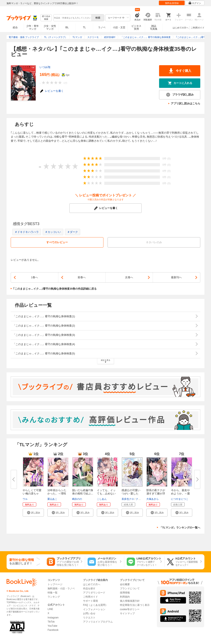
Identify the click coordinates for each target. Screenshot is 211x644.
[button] (33, 513)
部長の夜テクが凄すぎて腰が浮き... (156, 494)
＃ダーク (73, 232)
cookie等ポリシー (130, 609)
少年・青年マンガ (33, 27)
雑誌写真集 (154, 27)
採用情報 (125, 593)
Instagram (53, 618)
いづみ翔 (45, 67)
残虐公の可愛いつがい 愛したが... (131, 494)
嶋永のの (77, 499)
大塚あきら (152, 499)
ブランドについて (130, 589)
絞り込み (46, 18)
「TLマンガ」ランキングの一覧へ (180, 528)
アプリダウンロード (94, 593)
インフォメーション (94, 609)
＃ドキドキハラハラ (27, 232)
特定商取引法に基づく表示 (135, 605)
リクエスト (89, 618)
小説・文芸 (119, 27)
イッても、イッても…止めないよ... (106, 494)
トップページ (55, 584)
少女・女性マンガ (50, 27)
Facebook (53, 630)
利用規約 (125, 597)
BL (67, 27)
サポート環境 (90, 601)
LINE (50, 609)
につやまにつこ (180, 499)
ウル (25, 499)
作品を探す (89, 589)
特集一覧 (53, 593)
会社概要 (125, 584)
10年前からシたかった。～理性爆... (57, 494)
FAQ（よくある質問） (95, 605)
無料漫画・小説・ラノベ (61, 589)
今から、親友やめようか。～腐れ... (180, 494)
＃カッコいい (53, 232)
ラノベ (102, 27)
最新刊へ (176, 277)
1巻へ (35, 277)
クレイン (141, 499)
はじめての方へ (181, 28)
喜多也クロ (128, 499)
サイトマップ (127, 613)
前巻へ (82, 277)
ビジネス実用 (136, 27)
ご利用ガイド (198, 28)
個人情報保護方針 (130, 601)
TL (84, 27)
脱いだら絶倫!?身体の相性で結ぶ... (83, 492)
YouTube (52, 626)
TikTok (51, 622)
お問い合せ (89, 613)
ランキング (54, 597)
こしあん (102, 499)
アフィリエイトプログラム (98, 622)
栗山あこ (52, 499)
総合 (15, 27)
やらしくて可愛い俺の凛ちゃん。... (32, 494)
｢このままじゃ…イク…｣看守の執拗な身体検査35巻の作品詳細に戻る (55, 289)
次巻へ (129, 277)
